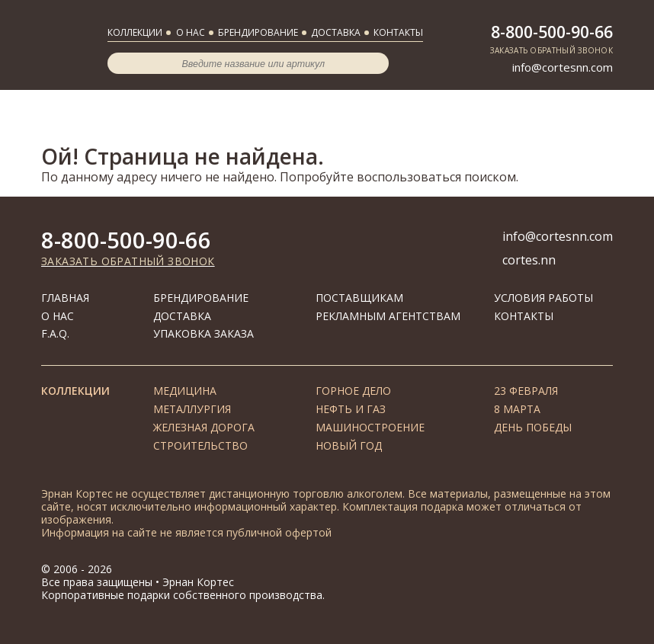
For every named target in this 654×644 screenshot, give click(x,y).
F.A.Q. (55, 333)
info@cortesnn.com (563, 67)
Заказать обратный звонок (551, 50)
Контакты (398, 32)
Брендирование (258, 32)
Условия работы (543, 298)
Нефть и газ (351, 409)
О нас (191, 32)
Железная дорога (204, 427)
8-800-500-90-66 (552, 32)
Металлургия (192, 409)
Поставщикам (359, 298)
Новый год (349, 445)
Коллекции (135, 32)
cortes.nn (529, 260)
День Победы (533, 427)
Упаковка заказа (204, 333)
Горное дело (353, 391)
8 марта (517, 409)
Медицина (185, 391)
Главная (65, 298)
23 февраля (526, 391)
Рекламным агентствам (388, 316)
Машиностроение (370, 427)
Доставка (336, 32)
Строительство (200, 445)
